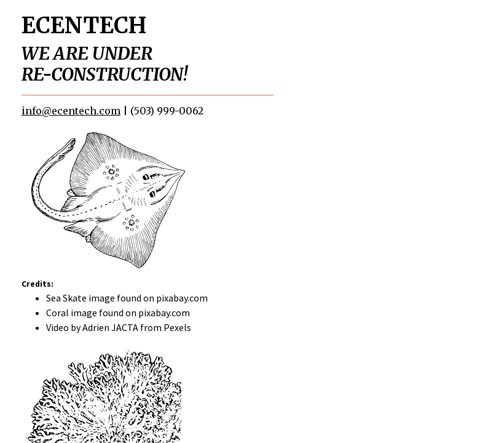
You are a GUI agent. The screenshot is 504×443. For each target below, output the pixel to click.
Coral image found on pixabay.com (118, 313)
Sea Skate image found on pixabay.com (127, 298)
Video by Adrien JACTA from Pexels (119, 327)
